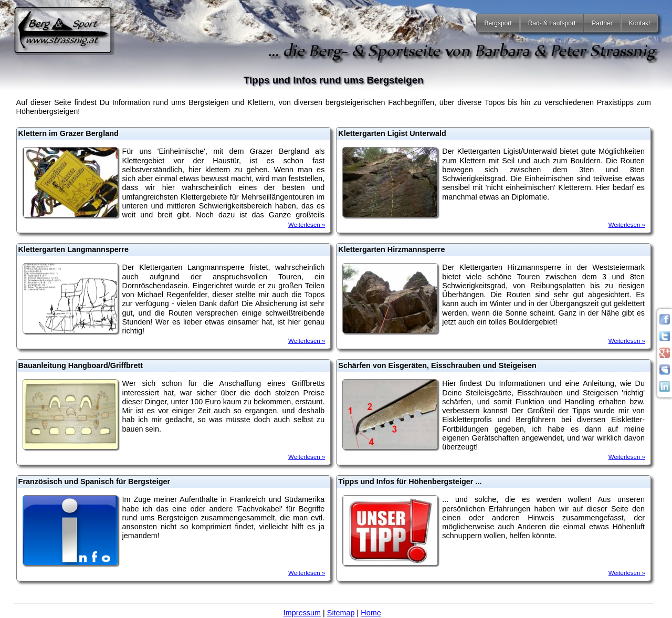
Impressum (302, 613)
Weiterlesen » (307, 225)
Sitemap (341, 613)
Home (371, 613)
